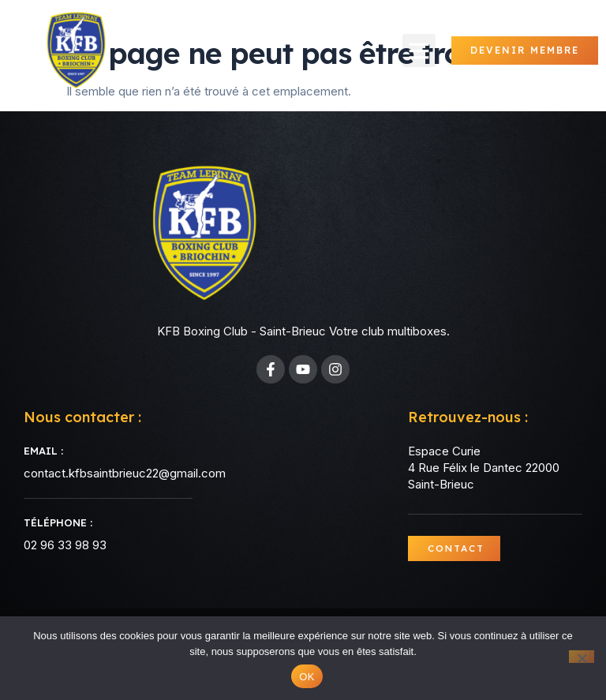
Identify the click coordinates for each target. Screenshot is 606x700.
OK (307, 677)
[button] (419, 51)
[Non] (582, 657)
